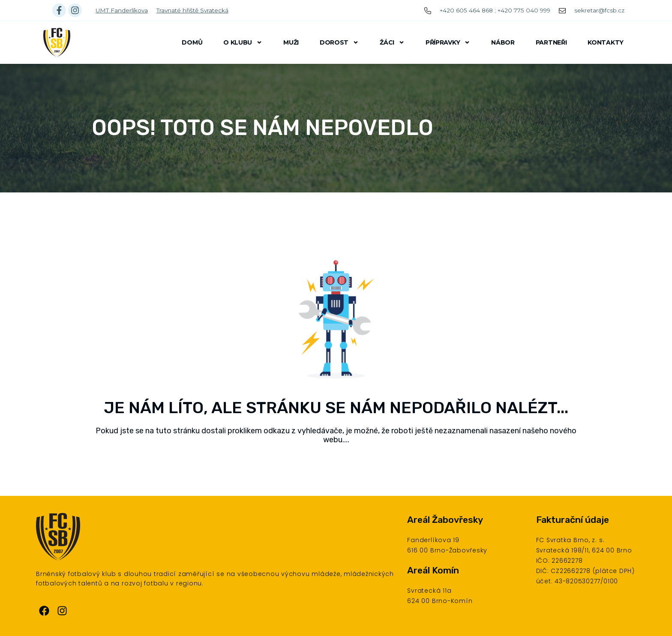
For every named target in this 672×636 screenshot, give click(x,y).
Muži (291, 42)
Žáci (392, 42)
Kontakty (606, 42)
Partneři (551, 42)
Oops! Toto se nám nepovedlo (262, 128)
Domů (192, 42)
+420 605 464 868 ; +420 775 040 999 (495, 10)
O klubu (243, 42)
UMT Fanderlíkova (122, 10)
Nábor (503, 42)
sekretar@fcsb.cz (599, 10)
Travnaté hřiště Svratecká (192, 10)
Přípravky (448, 42)
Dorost (339, 42)
